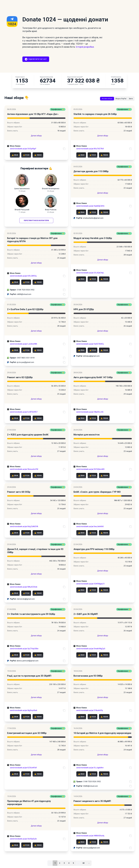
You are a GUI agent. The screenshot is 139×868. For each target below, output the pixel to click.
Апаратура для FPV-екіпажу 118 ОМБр (94, 549)
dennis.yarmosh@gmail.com (27, 661)
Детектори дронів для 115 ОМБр (91, 171)
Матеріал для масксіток (87, 435)
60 (83, 863)
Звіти (131, 99)
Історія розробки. (85, 47)
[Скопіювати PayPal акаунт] (130, 218)
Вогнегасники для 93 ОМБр (88, 676)
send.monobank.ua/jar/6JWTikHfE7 (24, 412)
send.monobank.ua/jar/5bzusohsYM (24, 469)
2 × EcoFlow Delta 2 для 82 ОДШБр (25, 309)
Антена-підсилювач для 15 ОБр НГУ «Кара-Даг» (33, 114)
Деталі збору (36, 136)
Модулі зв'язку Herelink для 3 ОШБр (93, 238)
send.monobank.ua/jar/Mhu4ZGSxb (24, 587)
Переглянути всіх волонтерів (36, 220)
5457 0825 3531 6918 (26, 358)
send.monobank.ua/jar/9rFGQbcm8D (90, 469)
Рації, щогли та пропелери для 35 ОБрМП (29, 676)
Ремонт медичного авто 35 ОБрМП (92, 801)
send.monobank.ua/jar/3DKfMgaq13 (90, 584)
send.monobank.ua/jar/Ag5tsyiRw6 (24, 710)
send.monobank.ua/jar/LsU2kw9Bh (23, 344)
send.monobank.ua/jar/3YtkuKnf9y (90, 710)
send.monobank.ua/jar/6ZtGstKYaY (23, 768)
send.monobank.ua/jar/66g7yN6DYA (24, 526)
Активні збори (107, 99)
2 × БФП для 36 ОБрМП (86, 614)
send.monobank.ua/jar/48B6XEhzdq (90, 836)
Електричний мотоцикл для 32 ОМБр (27, 733)
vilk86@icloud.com (24, 294)
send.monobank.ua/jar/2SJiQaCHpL (90, 273)
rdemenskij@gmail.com (26, 599)
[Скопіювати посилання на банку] (64, 149)
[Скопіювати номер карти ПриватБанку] (64, 290)
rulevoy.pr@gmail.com (91, 848)
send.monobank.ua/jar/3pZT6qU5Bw (24, 649)
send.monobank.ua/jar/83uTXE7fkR (90, 149)
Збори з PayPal (121, 99)
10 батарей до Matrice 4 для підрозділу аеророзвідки (102, 733)
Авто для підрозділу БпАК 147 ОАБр (93, 377)
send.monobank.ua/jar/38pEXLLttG (90, 412)
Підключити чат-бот (36, 59)
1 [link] (55, 863)
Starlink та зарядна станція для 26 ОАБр (95, 114)
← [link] (50, 863)
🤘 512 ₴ (26, 155)
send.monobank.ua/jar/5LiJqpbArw (90, 768)
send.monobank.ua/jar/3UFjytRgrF (23, 149)
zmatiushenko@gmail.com (93, 218)
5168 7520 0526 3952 (26, 290)
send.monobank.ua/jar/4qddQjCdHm (90, 206)
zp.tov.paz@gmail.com (25, 362)
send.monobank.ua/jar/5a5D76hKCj (90, 344)
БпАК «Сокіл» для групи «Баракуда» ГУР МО (97, 492)
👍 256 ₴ (15, 155)
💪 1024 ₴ (38, 155)
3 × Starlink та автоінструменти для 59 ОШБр (31, 614)
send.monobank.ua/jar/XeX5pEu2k (23, 839)
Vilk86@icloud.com (90, 786)
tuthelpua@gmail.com (91, 356)
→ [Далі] (89, 863)
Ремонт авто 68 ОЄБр (19, 492)
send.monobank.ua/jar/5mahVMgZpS (91, 649)
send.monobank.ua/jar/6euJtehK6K (90, 526)
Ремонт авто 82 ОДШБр (20, 377)
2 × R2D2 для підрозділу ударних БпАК (28, 435)
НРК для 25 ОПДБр (84, 309)
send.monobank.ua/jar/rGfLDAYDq (23, 276)
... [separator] (78, 863)
